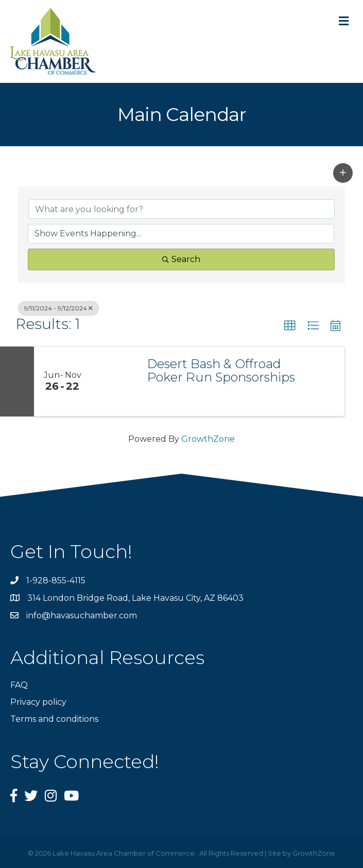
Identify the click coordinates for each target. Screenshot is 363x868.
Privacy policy (38, 702)
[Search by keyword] (181, 209)
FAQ (19, 685)
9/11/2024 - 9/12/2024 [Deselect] (58, 308)
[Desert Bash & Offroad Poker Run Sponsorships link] (114, 381)
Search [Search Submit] (181, 259)
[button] (343, 173)
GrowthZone (208, 439)
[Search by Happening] (181, 234)
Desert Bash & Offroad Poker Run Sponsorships (221, 371)
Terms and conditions (54, 719)
